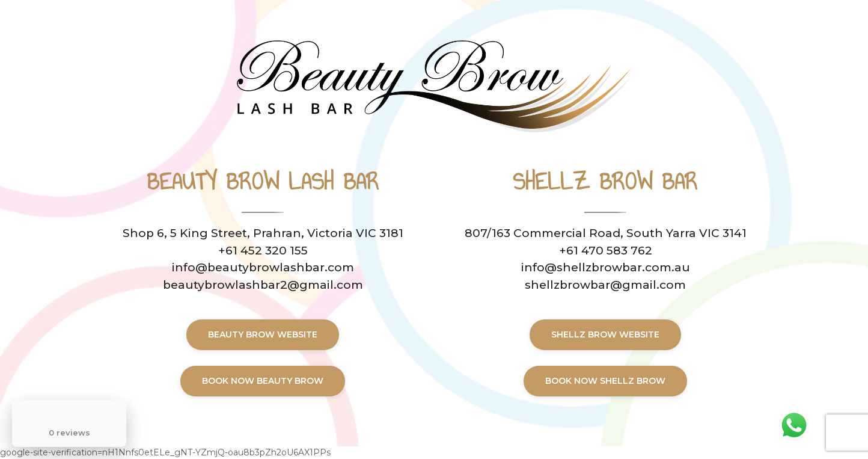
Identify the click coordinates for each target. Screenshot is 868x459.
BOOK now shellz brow (605, 381)
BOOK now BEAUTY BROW (263, 381)
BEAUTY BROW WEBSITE (263, 334)
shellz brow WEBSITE (605, 334)
